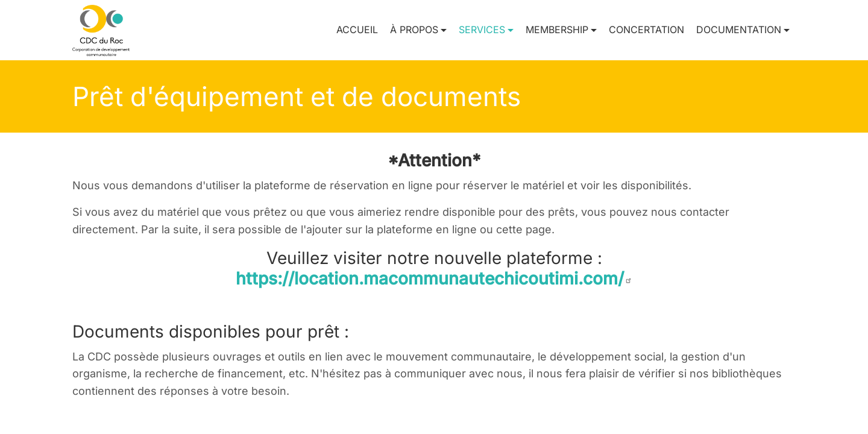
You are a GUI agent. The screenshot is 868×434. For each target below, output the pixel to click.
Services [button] (482, 30)
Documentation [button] (739, 30)
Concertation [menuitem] (646, 30)
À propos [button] (414, 30)
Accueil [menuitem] (357, 30)
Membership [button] (557, 30)
